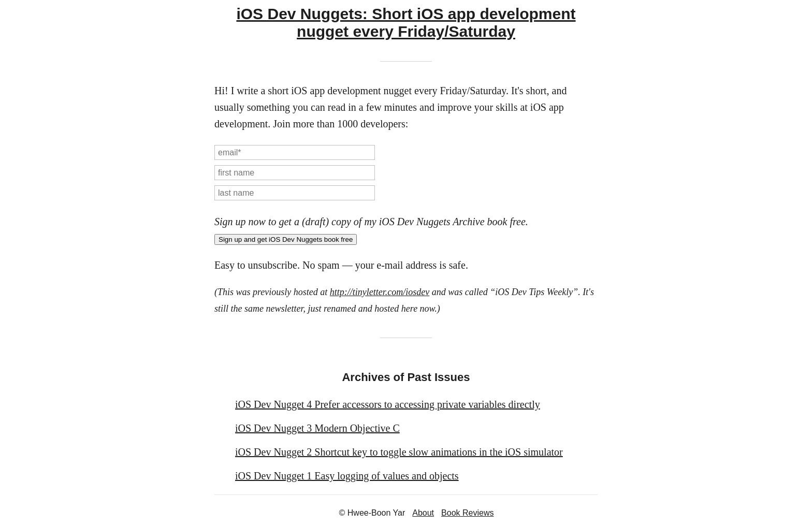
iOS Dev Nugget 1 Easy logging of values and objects (347, 476)
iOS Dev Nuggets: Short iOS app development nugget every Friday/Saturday (406, 23)
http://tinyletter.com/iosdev (380, 292)
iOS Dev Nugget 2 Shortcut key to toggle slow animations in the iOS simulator (399, 452)
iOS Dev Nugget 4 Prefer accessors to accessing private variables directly (388, 404)
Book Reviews (467, 513)
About (423, 513)
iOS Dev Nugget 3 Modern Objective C (317, 428)
